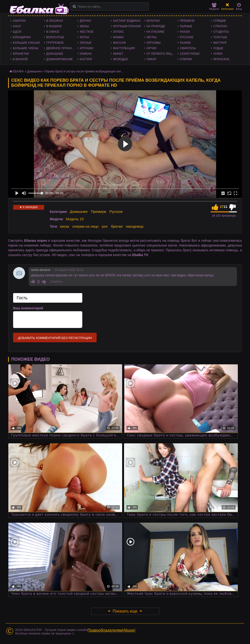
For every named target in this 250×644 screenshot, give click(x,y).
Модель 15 (75, 219)
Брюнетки (21, 54)
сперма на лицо (85, 226)
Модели (214, 7)
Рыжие (185, 43)
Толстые (220, 37)
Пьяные (186, 26)
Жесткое (87, 32)
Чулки (218, 54)
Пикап (151, 59)
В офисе (53, 32)
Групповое (55, 43)
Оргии (151, 48)
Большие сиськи (26, 43)
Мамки (118, 37)
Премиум (187, 21)
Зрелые (86, 43)
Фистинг (220, 43)
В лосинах (55, 21)
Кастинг (86, 59)
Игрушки (86, 48)
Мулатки (153, 21)
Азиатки (19, 21)
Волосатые (55, 37)
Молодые (121, 59)
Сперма (186, 59)
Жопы (84, 37)
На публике (156, 32)
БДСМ (17, 32)
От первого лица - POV (162, 54)
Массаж (120, 43)
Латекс (119, 32)
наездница (135, 226)
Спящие (220, 21)
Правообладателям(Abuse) (112, 630)
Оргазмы (154, 43)
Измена (86, 54)
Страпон (220, 26)
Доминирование (60, 59)
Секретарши (190, 54)
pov (105, 226)
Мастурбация (124, 48)
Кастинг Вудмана (127, 21)
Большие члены (26, 48)
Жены (84, 26)
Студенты (221, 32)
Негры (151, 37)
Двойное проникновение (62, 48)
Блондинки (22, 37)
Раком (185, 32)
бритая (117, 226)
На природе (156, 26)
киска (65, 226)
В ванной (20, 59)
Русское (187, 37)
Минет (118, 54)
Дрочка (85, 21)
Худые (218, 48)
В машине (54, 26)
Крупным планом (127, 26)
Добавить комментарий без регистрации (55, 338)
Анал (17, 26)
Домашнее (55, 54)
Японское (221, 59)
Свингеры (188, 48)
